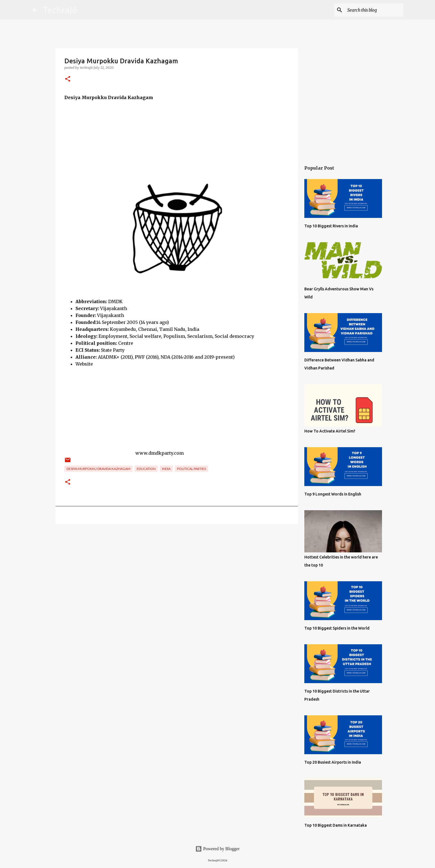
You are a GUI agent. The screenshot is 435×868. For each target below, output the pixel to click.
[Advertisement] (177, 140)
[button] (68, 79)
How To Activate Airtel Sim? (330, 431)
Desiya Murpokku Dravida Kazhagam (98, 469)
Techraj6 (60, 10)
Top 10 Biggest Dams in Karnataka (336, 825)
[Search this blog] (374, 10)
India (166, 469)
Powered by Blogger (217, 849)
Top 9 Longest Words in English (333, 494)
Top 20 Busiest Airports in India (333, 762)
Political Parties (191, 469)
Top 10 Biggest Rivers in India (331, 226)
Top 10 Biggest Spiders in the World (337, 628)
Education (146, 469)
